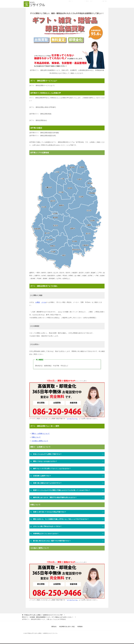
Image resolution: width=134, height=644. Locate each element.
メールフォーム (72, 419)
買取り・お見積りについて (41, 434)
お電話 (38, 302)
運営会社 (54, 627)
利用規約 (80, 627)
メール (44, 302)
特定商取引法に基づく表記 (67, 627)
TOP (43, 615)
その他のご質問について (40, 441)
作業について (36, 437)
